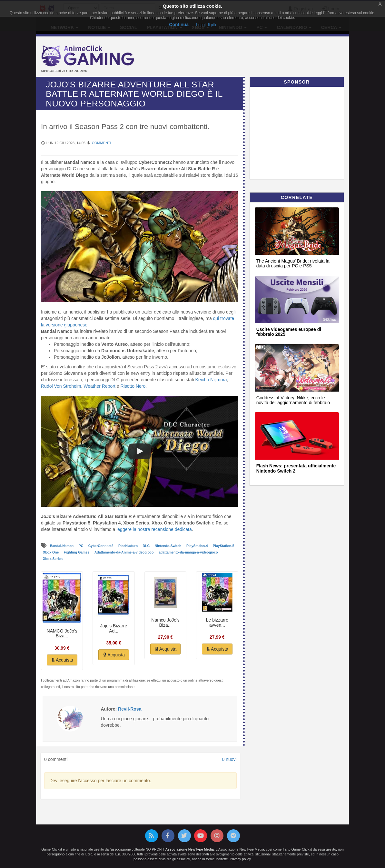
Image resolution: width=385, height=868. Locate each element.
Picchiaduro (128, 546)
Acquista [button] (62, 660)
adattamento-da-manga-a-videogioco (188, 552)
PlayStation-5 (224, 546)
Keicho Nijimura (211, 380)
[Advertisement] (262, 57)
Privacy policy (240, 859)
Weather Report (99, 386)
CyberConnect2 (101, 546)
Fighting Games (77, 552)
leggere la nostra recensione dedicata (154, 529)
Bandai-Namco (62, 546)
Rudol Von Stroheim (61, 386)
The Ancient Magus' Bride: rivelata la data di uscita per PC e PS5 (293, 263)
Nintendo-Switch (169, 546)
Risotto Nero (133, 386)
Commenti (102, 143)
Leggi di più (206, 25)
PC (82, 546)
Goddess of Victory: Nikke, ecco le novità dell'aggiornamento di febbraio (293, 400)
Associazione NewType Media (190, 849)
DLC (147, 546)
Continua (179, 25)
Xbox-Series (53, 559)
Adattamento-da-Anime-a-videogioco (125, 552)
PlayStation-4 (197, 546)
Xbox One (51, 552)
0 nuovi (229, 759)
